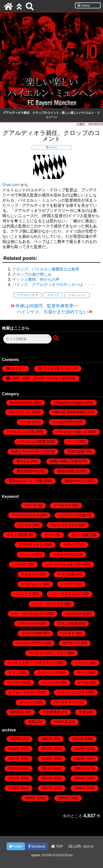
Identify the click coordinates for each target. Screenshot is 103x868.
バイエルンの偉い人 (72, 432)
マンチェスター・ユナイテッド (32, 663)
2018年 (80, 749)
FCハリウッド (20, 412)
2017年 (14, 758)
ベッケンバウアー (30, 643)
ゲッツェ (28, 554)
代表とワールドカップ (29, 451)
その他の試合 (63, 422)
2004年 (64, 798)
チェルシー (30, 574)
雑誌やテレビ (75, 481)
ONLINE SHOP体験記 (70, 412)
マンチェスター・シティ (48, 653)
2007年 (47, 788)
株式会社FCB (27, 471)
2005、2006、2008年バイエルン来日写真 (43, 378)
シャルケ (20, 564)
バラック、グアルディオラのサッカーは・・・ (54, 285)
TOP (57, 846)
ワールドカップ (66, 702)
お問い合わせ (81, 846)
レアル (83, 682)
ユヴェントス (48, 673)
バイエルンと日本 (21, 432)
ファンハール (28, 623)
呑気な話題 (76, 451)
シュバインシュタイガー (64, 564)
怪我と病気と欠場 (64, 461)
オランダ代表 (17, 535)
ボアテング (71, 643)
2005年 (31, 798)
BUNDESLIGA (21, 403)
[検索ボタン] (57, 338)
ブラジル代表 (68, 623)
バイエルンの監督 (32, 442)
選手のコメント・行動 (26, 481)
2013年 (47, 768)
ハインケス (23, 594)
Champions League (69, 403)
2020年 (14, 749)
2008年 (14, 788)
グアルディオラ (28, 295)
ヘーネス (68, 633)
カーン (50, 535)
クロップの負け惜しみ (32, 274)
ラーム (82, 673)
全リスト (18, 368)
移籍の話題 (66, 471)
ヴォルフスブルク (64, 525)
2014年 (14, 768)
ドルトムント (77, 295)
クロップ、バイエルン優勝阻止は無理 (46, 269)
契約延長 (17, 712)
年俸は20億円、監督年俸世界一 (47, 306)
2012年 (80, 768)
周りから (52, 147)
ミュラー (82, 663)
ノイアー (68, 584)
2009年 (80, 778)
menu (84, 5)
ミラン (14, 673)
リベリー (14, 682)
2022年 (47, 739)
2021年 (78, 739)
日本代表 (61, 722)
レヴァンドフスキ (71, 692)
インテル (25, 525)
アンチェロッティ (26, 515)
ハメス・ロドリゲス (48, 604)
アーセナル (62, 505)
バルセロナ (74, 614)
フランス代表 (32, 633)
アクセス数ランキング (60, 368)
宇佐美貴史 (51, 712)
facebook (37, 846)
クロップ (53, 295)
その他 (26, 422)
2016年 (47, 758)
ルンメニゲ (51, 682)
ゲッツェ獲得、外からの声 (36, 279)
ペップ (73, 442)
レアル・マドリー (23, 692)
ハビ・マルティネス (66, 594)
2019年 (47, 749)
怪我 (32, 722)
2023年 (16, 739)
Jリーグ (31, 505)
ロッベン (27, 702)
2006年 (80, 788)
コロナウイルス (65, 554)
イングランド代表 (72, 515)
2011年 (14, 778)
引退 (82, 712)
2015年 (80, 758)
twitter (16, 846)
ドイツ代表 (66, 574)
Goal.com (11, 185)
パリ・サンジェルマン (29, 614)
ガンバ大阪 (80, 535)
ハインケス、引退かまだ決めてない (52, 312)
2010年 (47, 778)
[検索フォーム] (27, 339)
